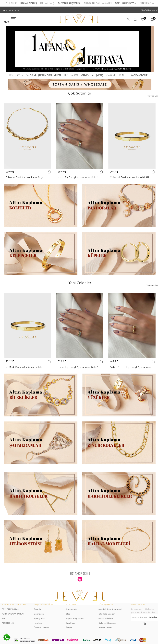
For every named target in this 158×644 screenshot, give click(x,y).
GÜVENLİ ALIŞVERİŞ (71, 3)
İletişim (69, 628)
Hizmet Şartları (105, 628)
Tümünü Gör (152, 96)
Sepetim (38, 609)
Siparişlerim (39, 614)
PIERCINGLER (8, 623)
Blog (68, 614)
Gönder (153, 617)
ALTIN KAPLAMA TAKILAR (13, 614)
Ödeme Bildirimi (41, 628)
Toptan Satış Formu (11, 10)
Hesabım (38, 623)
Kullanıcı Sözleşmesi (107, 623)
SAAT (4, 618)
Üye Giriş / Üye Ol (150, 10)
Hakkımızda (71, 609)
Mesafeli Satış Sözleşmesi (110, 609)
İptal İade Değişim (107, 614)
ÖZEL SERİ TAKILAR (10, 609)
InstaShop (71, 623)
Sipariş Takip (39, 618)
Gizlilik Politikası (106, 618)
